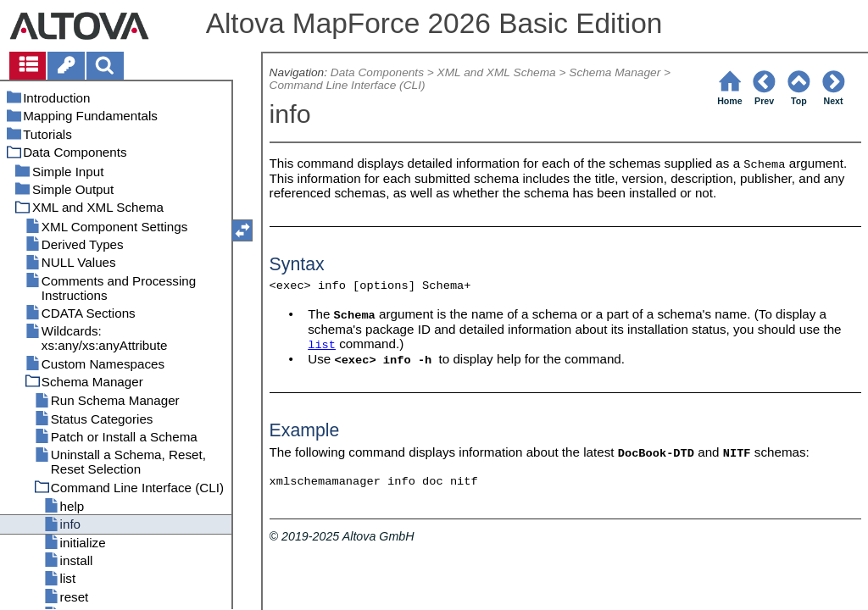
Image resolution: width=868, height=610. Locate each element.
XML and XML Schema (497, 72)
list (322, 345)
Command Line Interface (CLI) (348, 85)
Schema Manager (615, 72)
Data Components (377, 72)
